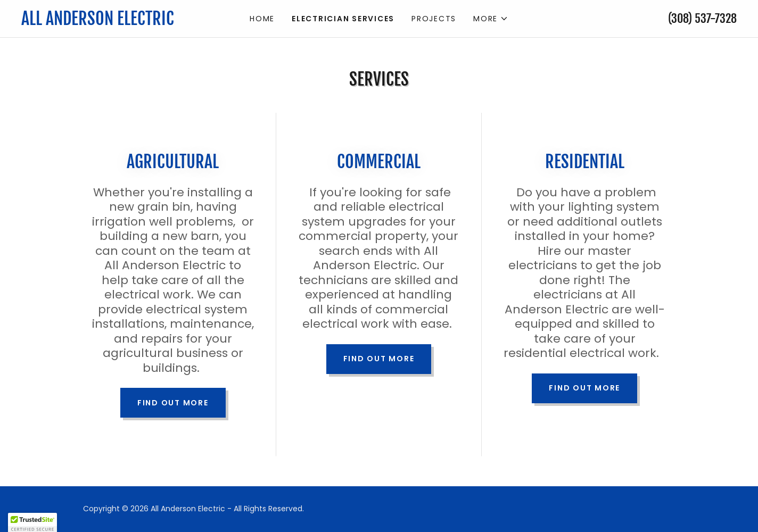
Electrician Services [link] (343, 19)
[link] (111, 22)
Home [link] (262, 19)
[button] (491, 19)
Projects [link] (434, 19)
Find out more (173, 403)
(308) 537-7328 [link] (702, 18)
